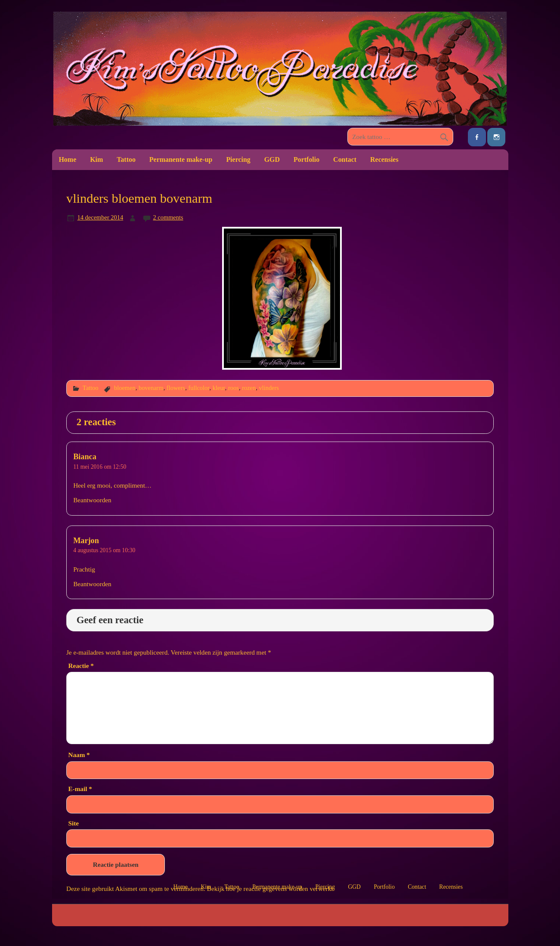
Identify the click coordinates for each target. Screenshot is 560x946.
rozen (249, 388)
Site (73, 823)
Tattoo (126, 159)
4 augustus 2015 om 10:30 (104, 550)
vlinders (269, 388)
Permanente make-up (181, 159)
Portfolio (306, 159)
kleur (219, 388)
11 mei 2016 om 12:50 (100, 467)
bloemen (125, 388)
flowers (176, 388)
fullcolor (199, 388)
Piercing (238, 159)
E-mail (80, 789)
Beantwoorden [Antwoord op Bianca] (92, 500)
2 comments (168, 217)
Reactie (81, 666)
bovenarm (151, 388)
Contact (345, 159)
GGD (272, 159)
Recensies (384, 159)
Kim (96, 159)
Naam (79, 755)
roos (234, 388)
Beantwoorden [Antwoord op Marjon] (92, 584)
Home (67, 159)
